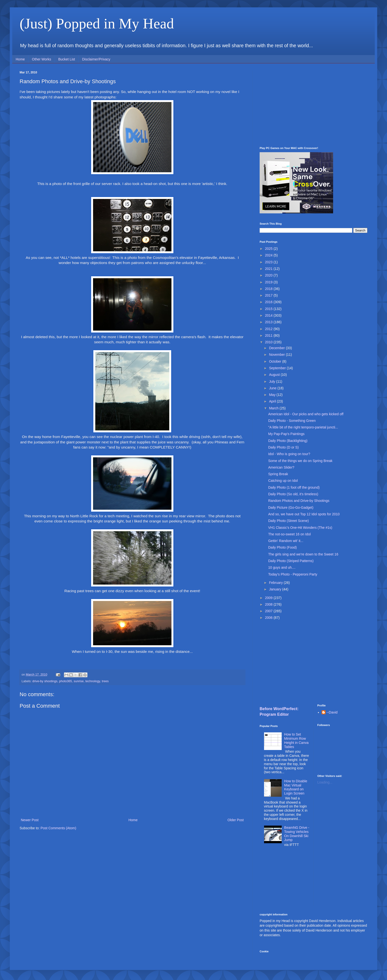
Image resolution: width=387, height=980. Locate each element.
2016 (269, 302)
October (276, 361)
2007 (269, 611)
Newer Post (30, 820)
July (272, 381)
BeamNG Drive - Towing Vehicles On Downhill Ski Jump (297, 834)
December (277, 348)
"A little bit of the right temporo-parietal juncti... (303, 427)
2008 (269, 604)
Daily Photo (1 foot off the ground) (294, 487)
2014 (269, 315)
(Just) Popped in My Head (97, 23)
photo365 (66, 681)
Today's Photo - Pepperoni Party (293, 574)
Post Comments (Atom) (58, 828)
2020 (269, 275)
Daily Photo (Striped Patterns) (291, 561)
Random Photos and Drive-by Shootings (299, 501)
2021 (269, 269)
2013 (269, 322)
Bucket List (67, 59)
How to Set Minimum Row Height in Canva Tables (296, 740)
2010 (269, 342)
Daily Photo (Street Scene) (289, 521)
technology (93, 681)
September (278, 368)
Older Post (236, 820)
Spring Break (278, 474)
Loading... (325, 782)
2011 (269, 335)
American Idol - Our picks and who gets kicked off (306, 414)
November (277, 355)
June (273, 388)
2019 (269, 282)
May (273, 395)
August (275, 375)
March (274, 408)
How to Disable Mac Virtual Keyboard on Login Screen (296, 787)
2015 (269, 309)
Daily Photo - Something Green (292, 421)
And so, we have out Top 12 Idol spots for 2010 (304, 514)
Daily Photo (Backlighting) (288, 441)
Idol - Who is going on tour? (289, 454)
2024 (269, 255)
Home (20, 59)
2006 (269, 618)
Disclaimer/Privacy (96, 59)
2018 (269, 289)
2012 (269, 329)
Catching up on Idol (283, 481)
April (273, 401)
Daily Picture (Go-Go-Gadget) (291, 507)
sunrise (79, 681)
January (276, 589)
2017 (269, 295)
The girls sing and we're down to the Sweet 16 (303, 554)
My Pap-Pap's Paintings (286, 434)
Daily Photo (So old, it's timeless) (293, 494)
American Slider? (281, 467)
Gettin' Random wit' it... (286, 541)
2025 (269, 249)
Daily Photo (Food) (283, 547)
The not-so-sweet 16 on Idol (290, 534)
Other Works (41, 59)
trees (105, 681)
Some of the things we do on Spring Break (300, 461)
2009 (269, 598)
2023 (269, 262)
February (276, 583)
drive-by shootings (45, 681)
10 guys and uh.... (282, 567)
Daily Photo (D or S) (283, 447)
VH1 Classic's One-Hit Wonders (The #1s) (300, 528)
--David (332, 712)
